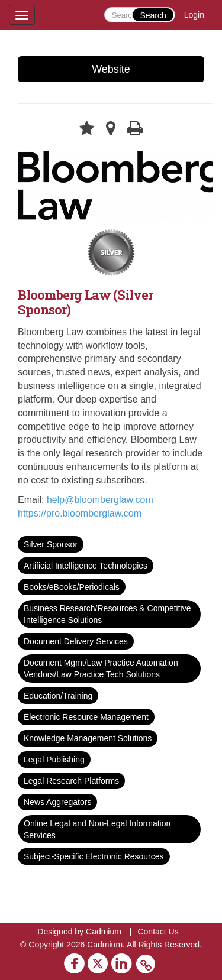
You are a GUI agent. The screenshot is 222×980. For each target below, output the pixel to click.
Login (194, 15)
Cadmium (104, 932)
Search (153, 15)
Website (111, 69)
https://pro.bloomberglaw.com (80, 513)
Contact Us (158, 932)
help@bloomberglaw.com (100, 500)
